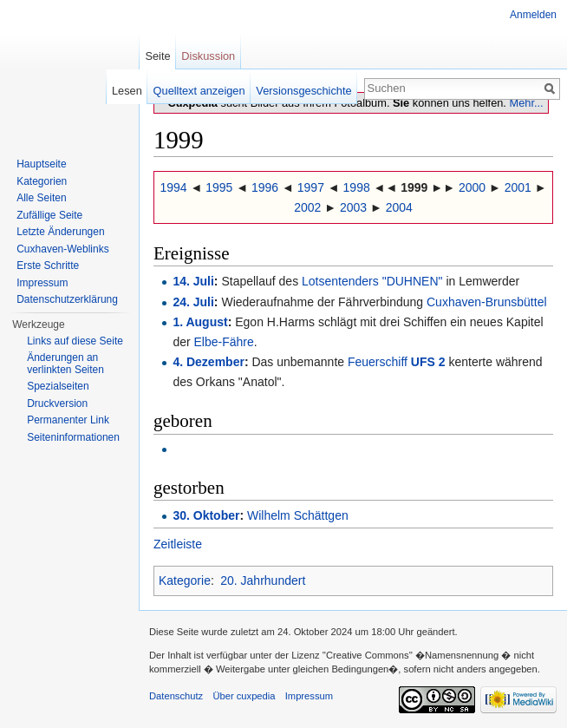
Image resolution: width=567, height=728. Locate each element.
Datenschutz (176, 696)
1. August (200, 322)
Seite (157, 56)
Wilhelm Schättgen (298, 515)
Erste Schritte (48, 266)
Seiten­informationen (73, 437)
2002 (307, 207)
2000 (472, 187)
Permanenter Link (68, 420)
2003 (353, 207)
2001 (518, 187)
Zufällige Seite (49, 215)
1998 (357, 187)
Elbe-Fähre (224, 342)
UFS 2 (428, 362)
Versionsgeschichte (303, 91)
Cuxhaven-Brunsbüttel (487, 302)
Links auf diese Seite (75, 341)
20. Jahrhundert (263, 580)
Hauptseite (41, 164)
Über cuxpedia (244, 696)
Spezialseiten (58, 386)
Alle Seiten (41, 198)
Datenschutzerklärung (67, 299)
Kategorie (185, 580)
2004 (399, 207)
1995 (219, 187)
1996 (265, 187)
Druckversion (57, 403)
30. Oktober (206, 515)
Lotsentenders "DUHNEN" (372, 281)
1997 (311, 187)
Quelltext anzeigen (199, 91)
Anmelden (533, 15)
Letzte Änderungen (60, 232)
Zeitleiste (178, 544)
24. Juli (193, 302)
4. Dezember (208, 362)
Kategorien (42, 181)
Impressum (42, 283)
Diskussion (208, 56)
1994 (173, 187)
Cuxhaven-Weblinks (63, 249)
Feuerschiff (378, 362)
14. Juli (193, 281)
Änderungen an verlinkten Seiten (65, 364)
